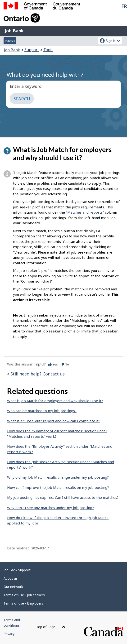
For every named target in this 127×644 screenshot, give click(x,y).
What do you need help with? (45, 74)
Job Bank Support (17, 570)
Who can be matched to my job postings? (42, 411)
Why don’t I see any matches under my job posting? (50, 508)
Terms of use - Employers (23, 603)
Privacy (9, 634)
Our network (13, 587)
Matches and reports (85, 212)
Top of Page (51, 627)
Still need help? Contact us (37, 374)
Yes (53, 364)
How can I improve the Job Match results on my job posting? (58, 487)
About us (11, 578)
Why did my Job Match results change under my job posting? (58, 477)
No (65, 364)
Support (32, 50)
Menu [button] (10, 41)
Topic (48, 50)
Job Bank (14, 31)
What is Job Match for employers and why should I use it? (55, 401)
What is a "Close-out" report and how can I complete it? (54, 421)
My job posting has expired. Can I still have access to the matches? (63, 497)
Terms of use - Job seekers (24, 595)
